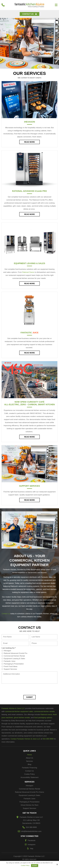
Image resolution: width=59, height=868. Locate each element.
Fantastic (29, 333)
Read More (29, 142)
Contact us (6, 614)
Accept (35, 866)
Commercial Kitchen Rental (14, 656)
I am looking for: (9, 648)
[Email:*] (15, 643)
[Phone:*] (44, 643)
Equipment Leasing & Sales (29, 263)
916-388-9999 (31, 827)
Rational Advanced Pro (29, 191)
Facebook (30, 840)
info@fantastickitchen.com (31, 831)
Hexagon (30, 122)
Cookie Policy (25, 865)
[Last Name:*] (44, 637)
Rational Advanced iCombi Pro (15, 653)
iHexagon (7, 651)
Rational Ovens (28, 272)
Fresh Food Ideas (10, 666)
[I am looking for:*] (2, 651)
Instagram (30, 845)
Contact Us (29, 14)
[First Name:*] (15, 637)
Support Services (29, 486)
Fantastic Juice (9, 661)
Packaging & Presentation (13, 664)
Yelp (30, 849)
